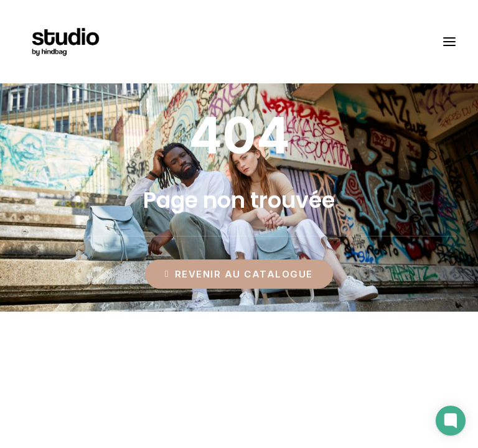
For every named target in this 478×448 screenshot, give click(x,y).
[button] (449, 42)
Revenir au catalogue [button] (239, 274)
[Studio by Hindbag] (65, 42)
